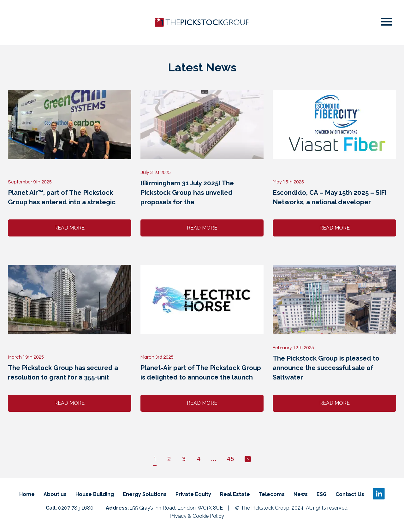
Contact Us (350, 494)
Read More (69, 228)
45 (230, 459)
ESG (322, 494)
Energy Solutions (145, 494)
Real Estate (235, 494)
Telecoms (272, 494)
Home (27, 494)
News (301, 494)
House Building (95, 494)
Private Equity (193, 494)
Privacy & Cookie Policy (197, 516)
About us (55, 494)
